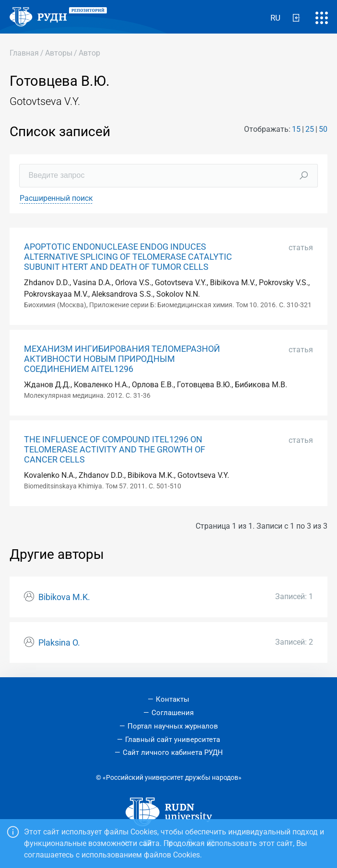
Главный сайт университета (173, 740)
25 (310, 129)
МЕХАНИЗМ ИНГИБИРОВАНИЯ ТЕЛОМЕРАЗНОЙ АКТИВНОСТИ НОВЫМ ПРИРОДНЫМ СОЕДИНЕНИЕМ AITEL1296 (122, 359)
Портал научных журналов (173, 726)
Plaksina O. (59, 643)
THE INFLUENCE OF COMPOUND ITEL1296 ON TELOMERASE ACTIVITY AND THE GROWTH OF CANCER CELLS (115, 450)
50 (323, 129)
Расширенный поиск (56, 198)
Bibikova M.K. (64, 597)
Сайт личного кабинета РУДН (173, 752)
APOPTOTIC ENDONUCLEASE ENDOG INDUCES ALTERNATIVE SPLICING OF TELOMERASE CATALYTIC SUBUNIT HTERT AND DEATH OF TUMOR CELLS (128, 257)
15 (296, 129)
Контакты (173, 699)
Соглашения (173, 713)
